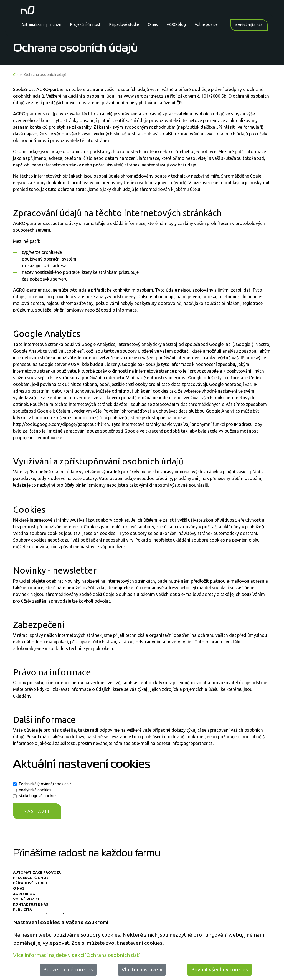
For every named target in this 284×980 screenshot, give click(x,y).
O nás (153, 24)
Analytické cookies (35, 790)
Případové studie (124, 24)
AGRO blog (176, 24)
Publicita (22, 910)
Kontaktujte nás (249, 25)
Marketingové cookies (38, 796)
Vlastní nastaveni (142, 969)
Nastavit (37, 811)
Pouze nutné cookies (68, 969)
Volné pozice (206, 24)
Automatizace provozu (41, 25)
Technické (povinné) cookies (45, 784)
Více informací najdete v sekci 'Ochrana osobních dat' (76, 955)
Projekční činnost (85, 24)
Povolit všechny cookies (220, 969)
